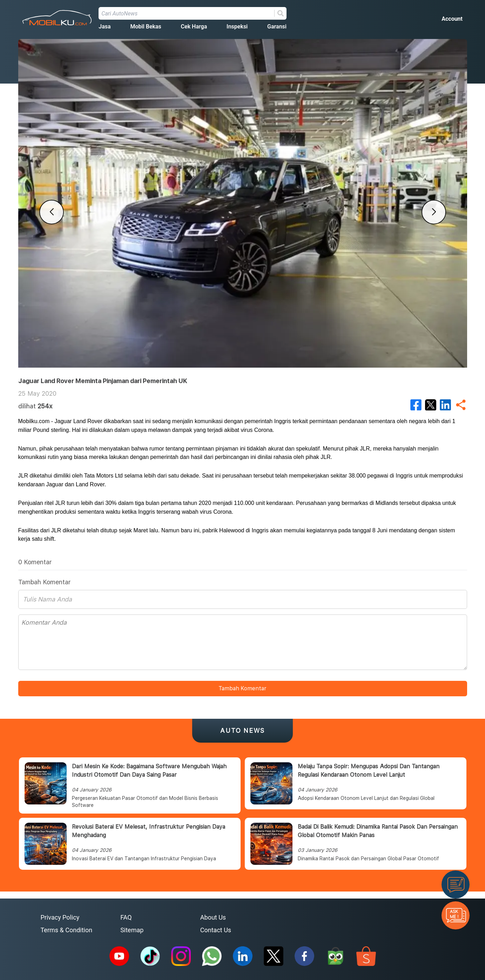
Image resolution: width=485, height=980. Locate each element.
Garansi (277, 27)
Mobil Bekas (146, 27)
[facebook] (416, 405)
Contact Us (216, 930)
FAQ (126, 917)
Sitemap (132, 930)
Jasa (105, 27)
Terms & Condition (67, 930)
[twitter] (431, 405)
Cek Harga (194, 27)
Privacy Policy (60, 917)
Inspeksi (237, 27)
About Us (213, 917)
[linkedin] (445, 405)
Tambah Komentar (243, 688)
